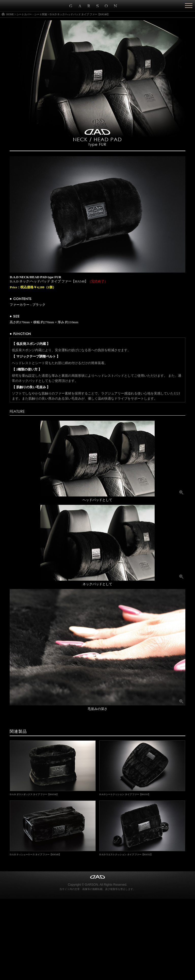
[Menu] (189, 6)
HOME (10, 14)
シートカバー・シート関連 (32, 14)
